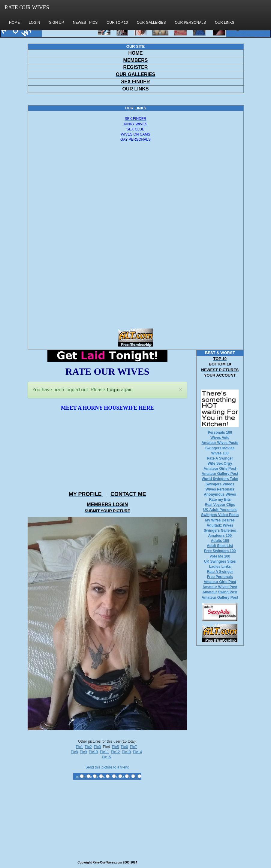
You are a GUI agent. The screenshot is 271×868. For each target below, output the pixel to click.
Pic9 (83, 752)
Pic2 (88, 747)
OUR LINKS (225, 23)
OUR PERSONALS (190, 23)
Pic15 (106, 757)
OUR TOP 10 (117, 23)
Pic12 (115, 752)
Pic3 (97, 747)
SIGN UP (56, 23)
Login (113, 390)
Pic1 (79, 747)
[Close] (181, 390)
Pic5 (115, 747)
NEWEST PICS (85, 23)
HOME (14, 23)
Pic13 (126, 752)
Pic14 (137, 752)
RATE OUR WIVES (27, 8)
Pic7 (133, 747)
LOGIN (34, 23)
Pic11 (104, 752)
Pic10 (93, 752)
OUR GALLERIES (151, 23)
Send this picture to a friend (107, 767)
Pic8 (74, 752)
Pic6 (124, 747)
